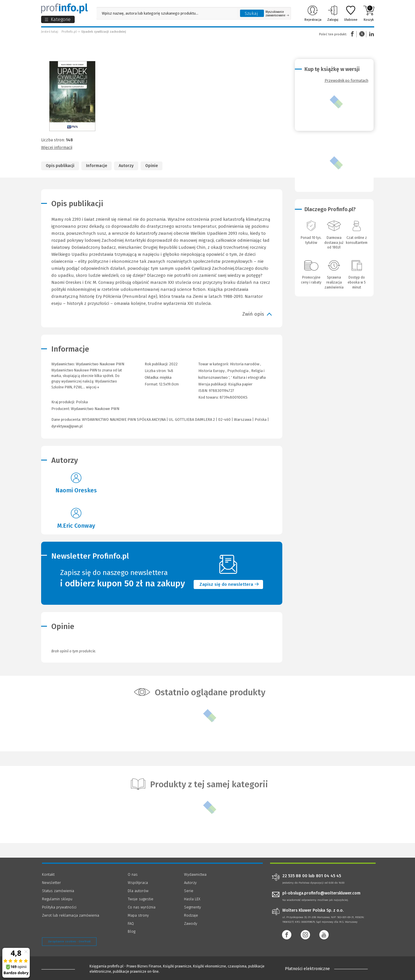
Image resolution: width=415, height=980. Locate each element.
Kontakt (48, 874)
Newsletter (51, 883)
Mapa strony (138, 915)
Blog (132, 931)
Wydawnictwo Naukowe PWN (95, 409)
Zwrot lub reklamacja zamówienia (71, 915)
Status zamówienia (58, 891)
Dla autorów (138, 891)
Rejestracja (313, 13)
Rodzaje (191, 915)
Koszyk (369, 13)
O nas (133, 874)
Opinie (152, 166)
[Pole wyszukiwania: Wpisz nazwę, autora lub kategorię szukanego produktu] (167, 13)
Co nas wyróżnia (142, 907)
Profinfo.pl (69, 32)
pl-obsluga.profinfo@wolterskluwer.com (321, 893)
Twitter (362, 34)
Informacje (97, 166)
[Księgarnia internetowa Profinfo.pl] (64, 8)
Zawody (191, 923)
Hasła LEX (192, 899)
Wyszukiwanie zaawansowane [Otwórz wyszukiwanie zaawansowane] (277, 14)
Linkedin (371, 34)
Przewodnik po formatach (346, 80)
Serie (189, 891)
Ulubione (351, 13)
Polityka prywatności (59, 907)
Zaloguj (333, 13)
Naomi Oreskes (76, 490)
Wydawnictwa (195, 874)
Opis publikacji (60, 166)
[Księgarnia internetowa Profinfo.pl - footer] (58, 969)
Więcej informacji (57, 148)
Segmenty (192, 907)
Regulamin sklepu (57, 899)
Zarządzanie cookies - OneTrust (69, 941)
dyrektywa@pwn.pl (67, 426)
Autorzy (126, 166)
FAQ (131, 923)
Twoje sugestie (141, 899)
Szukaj (251, 13)
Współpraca (138, 883)
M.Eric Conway (76, 526)
